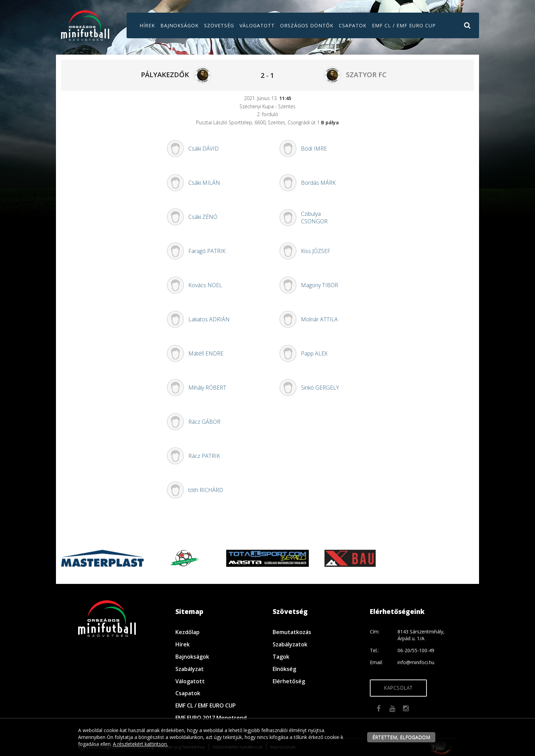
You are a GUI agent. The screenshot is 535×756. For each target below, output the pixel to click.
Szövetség (219, 25)
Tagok (281, 657)
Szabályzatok (290, 644)
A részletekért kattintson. (140, 744)
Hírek (147, 25)
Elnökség (284, 669)
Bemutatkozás (292, 632)
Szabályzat (190, 669)
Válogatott (257, 25)
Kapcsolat (398, 688)
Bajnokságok (179, 25)
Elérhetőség (289, 681)
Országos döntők (307, 25)
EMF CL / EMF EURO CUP (404, 25)
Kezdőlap (187, 632)
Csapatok (353, 25)
